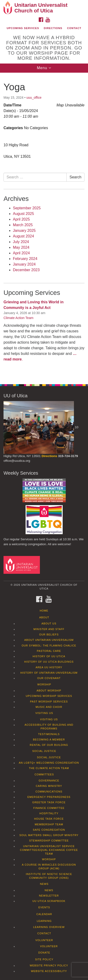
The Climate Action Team (49, 768)
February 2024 (25, 259)
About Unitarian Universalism (49, 640)
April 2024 (21, 253)
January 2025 (24, 231)
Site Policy (44, 959)
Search (75, 177)
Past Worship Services (49, 702)
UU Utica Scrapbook (49, 901)
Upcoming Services (23, 28)
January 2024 (24, 264)
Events (44, 907)
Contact (74, 28)
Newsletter (49, 896)
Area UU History (49, 667)
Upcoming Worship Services (49, 696)
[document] (44, 226)
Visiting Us (44, 713)
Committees (44, 774)
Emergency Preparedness (49, 797)
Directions (53, 28)
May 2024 (21, 247)
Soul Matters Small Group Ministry (49, 835)
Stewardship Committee (49, 841)
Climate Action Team (18, 318)
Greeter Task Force (49, 802)
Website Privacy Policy (49, 965)
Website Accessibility (49, 971)
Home (44, 611)
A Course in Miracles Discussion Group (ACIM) (49, 867)
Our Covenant (49, 678)
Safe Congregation (49, 830)
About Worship (49, 691)
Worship (44, 684)
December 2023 (26, 270)
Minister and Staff (49, 629)
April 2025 (21, 219)
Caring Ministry (49, 786)
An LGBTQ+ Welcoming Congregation (49, 763)
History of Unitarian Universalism (49, 673)
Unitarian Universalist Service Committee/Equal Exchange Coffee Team (49, 850)
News (44, 884)
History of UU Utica (49, 656)
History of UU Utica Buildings (49, 662)
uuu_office (34, 98)
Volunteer (44, 940)
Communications (49, 792)
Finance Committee (49, 808)
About (44, 617)
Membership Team (49, 824)
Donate (44, 953)
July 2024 (21, 242)
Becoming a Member (49, 740)
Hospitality (49, 813)
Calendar (44, 914)
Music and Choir (49, 707)
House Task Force (49, 819)
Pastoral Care (49, 651)
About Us (49, 623)
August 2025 (23, 214)
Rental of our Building (49, 745)
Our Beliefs (49, 635)
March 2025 (23, 225)
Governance (49, 781)
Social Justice (44, 751)
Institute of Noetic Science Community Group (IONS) (49, 876)
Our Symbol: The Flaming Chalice (49, 646)
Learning (44, 921)
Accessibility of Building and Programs (49, 727)
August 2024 (23, 236)
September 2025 (27, 208)
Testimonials (49, 734)
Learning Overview (49, 927)
